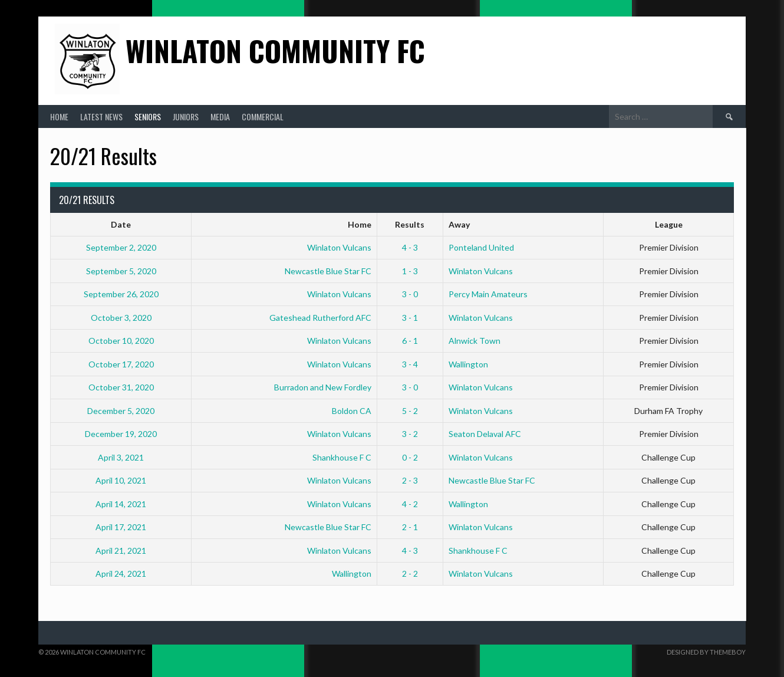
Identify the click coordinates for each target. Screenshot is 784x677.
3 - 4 (410, 364)
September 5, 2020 (121, 271)
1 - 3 (410, 271)
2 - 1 (410, 527)
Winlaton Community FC (275, 50)
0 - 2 (410, 457)
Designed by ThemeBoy (706, 652)
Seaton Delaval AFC (485, 434)
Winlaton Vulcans (339, 247)
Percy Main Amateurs (488, 294)
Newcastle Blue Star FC (328, 271)
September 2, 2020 (121, 247)
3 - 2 (410, 434)
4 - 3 (410, 247)
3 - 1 (410, 318)
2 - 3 (410, 480)
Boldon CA (352, 411)
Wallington (468, 364)
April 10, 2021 (121, 480)
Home (59, 116)
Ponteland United (481, 247)
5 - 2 (410, 411)
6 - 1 (410, 341)
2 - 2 (410, 574)
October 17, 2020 (121, 364)
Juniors (186, 116)
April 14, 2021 (121, 504)
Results (410, 224)
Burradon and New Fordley (323, 387)
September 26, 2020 (121, 294)
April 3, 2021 (121, 457)
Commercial (263, 116)
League (669, 224)
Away (459, 224)
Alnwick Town (475, 341)
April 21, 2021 (121, 551)
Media (220, 116)
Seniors (148, 116)
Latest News (101, 116)
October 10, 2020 (121, 341)
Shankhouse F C (342, 457)
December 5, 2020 (121, 411)
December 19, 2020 (121, 434)
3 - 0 (410, 294)
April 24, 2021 (121, 574)
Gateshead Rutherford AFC (320, 318)
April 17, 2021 (121, 527)
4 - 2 (410, 504)
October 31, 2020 (121, 387)
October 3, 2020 (121, 318)
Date (121, 224)
